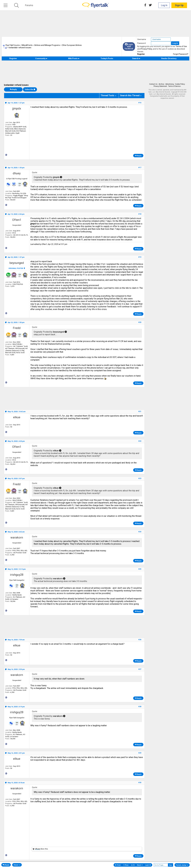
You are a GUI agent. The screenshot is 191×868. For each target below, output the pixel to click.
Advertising (170, 84)
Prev (126, 865)
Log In (164, 5)
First (118, 865)
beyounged (17, 263)
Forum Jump (182, 865)
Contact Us (153, 84)
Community (41, 58)
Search (136, 58)
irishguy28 (17, 575)
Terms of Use (181, 46)
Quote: (35, 172)
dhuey (17, 173)
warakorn (17, 538)
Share (17, 865)
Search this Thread (130, 95)
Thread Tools (107, 95)
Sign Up (179, 5)
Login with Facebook (129, 47)
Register (141, 54)
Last (148, 865)
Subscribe (30, 89)
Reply (13, 89)
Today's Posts (107, 58)
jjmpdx (17, 108)
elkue (17, 417)
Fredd (17, 328)
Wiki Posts (74, 58)
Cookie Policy (180, 84)
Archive (161, 84)
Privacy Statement (160, 86)
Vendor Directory (169, 58)
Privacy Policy (146, 49)
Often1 (17, 220)
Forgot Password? (181, 54)
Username (142, 39)
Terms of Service (174, 86)
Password (141, 43)
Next (140, 865)
